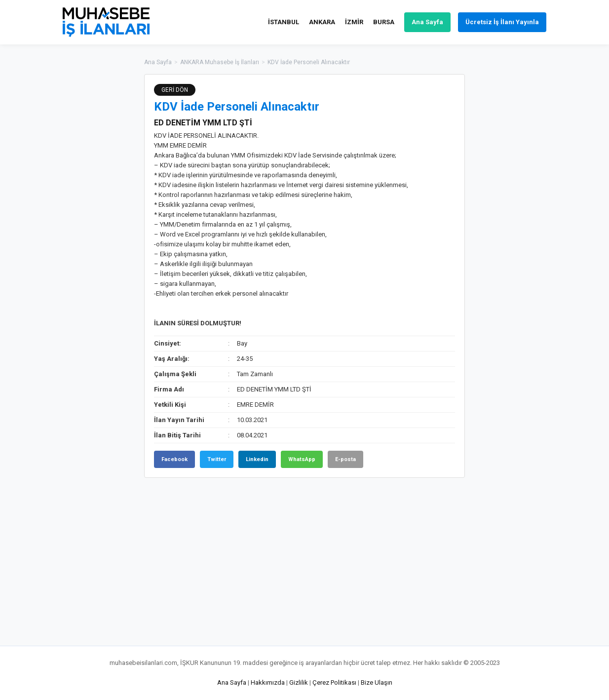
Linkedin (257, 459)
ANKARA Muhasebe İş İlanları (220, 62)
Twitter (217, 459)
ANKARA (322, 22)
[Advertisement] (514, 222)
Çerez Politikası (334, 682)
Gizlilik (299, 682)
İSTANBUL (284, 22)
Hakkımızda (268, 682)
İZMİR (354, 22)
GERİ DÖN (175, 90)
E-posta (345, 459)
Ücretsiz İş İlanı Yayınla (502, 22)
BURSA (384, 22)
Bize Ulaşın (377, 682)
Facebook (174, 459)
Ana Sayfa (427, 22)
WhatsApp (302, 459)
